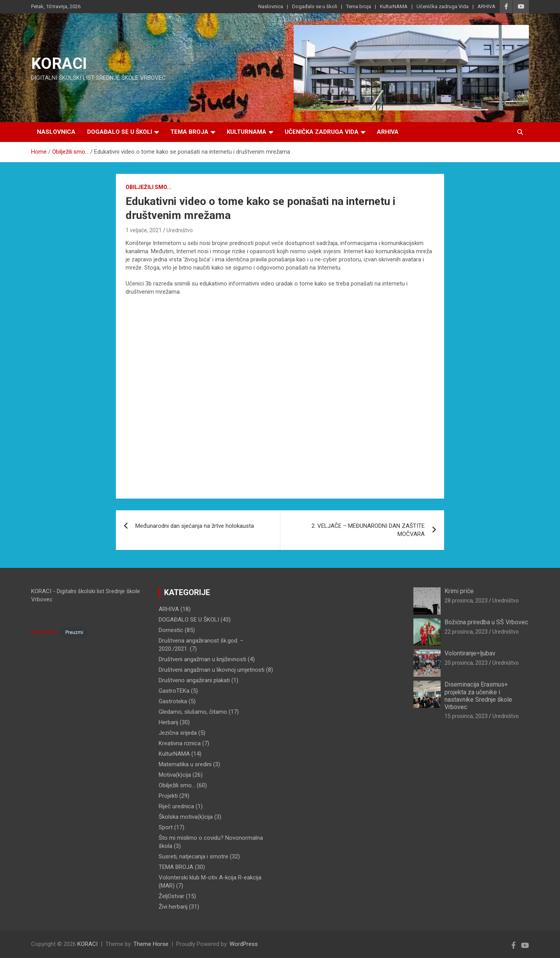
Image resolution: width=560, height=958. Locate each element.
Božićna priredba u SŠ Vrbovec (486, 622)
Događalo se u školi (315, 6)
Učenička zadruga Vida (443, 6)
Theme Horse (151, 944)
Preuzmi (74, 632)
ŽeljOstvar (171, 896)
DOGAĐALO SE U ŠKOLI (189, 620)
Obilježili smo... (149, 187)
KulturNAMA (394, 6)
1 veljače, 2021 (144, 230)
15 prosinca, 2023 (466, 716)
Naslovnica (271, 6)
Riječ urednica (176, 806)
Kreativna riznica (180, 743)
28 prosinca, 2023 (466, 601)
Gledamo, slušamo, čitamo (193, 712)
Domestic (171, 630)
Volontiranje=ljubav (470, 653)
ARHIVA (486, 6)
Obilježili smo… (177, 785)
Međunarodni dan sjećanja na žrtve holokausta (195, 526)
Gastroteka (173, 701)
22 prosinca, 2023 (466, 632)
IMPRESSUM (44, 632)
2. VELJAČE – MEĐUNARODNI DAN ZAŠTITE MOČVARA (368, 530)
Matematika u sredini (185, 764)
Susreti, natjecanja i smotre (193, 856)
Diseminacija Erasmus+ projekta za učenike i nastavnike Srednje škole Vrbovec (478, 696)
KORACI (59, 64)
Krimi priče (459, 591)
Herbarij (168, 722)
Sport (166, 827)
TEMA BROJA (176, 867)
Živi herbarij (173, 907)
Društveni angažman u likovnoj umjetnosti (212, 670)
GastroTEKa (174, 691)
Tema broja (359, 6)
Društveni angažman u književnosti (202, 659)
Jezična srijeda (178, 733)
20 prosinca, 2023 (466, 663)
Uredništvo (180, 230)
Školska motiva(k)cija (186, 817)
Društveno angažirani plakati (194, 680)
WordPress (244, 944)
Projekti (168, 796)
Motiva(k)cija (175, 775)
